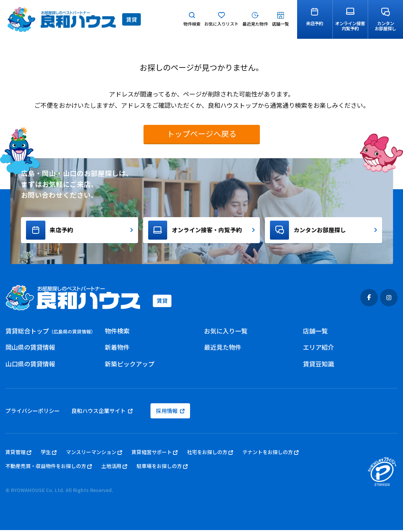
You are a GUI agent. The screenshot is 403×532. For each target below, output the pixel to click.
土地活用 (114, 469)
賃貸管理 (18, 455)
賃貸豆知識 (318, 366)
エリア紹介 (318, 349)
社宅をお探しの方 (210, 455)
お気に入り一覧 (226, 333)
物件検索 (117, 333)
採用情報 (170, 413)
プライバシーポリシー (33, 413)
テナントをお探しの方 (271, 455)
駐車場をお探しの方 (162, 469)
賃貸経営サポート (155, 455)
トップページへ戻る (202, 134)
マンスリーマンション (94, 455)
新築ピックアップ (130, 366)
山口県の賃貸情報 (30, 366)
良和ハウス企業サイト (102, 413)
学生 (49, 455)
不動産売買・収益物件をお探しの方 (49, 469)
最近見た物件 (223, 349)
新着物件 (117, 349)
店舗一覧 (315, 333)
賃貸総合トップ (50, 333)
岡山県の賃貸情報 (30, 349)
